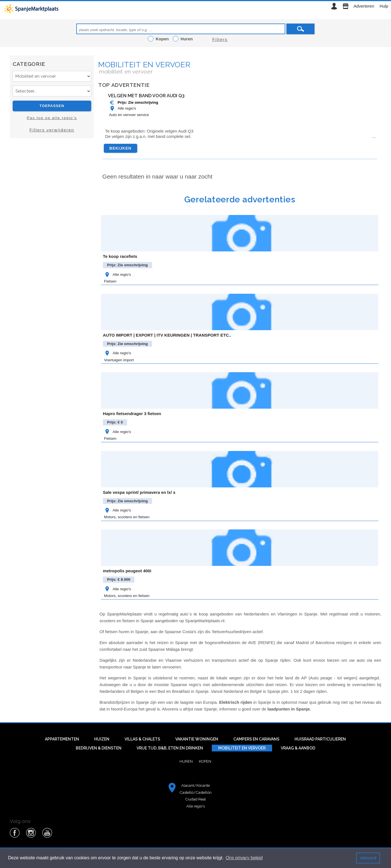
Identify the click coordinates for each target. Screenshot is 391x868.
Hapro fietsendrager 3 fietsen (132, 414)
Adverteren (364, 6)
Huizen (102, 739)
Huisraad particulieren (320, 739)
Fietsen (110, 281)
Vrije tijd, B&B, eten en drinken (170, 748)
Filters (220, 39)
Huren (186, 761)
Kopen (205, 761)
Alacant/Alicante (196, 785)
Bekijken (120, 148)
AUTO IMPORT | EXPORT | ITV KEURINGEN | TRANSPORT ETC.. (167, 335)
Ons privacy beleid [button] (244, 858)
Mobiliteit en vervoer (144, 65)
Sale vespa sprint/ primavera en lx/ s (139, 492)
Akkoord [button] (368, 858)
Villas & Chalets (142, 739)
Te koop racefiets (120, 256)
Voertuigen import (119, 360)
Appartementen (62, 739)
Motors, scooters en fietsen (127, 517)
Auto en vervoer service (129, 115)
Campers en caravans (256, 739)
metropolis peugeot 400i (127, 571)
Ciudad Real (196, 799)
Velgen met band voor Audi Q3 (146, 96)
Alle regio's (123, 108)
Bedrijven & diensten (99, 748)
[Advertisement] (52, 193)
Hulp (384, 6)
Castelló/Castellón (196, 792)
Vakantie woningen (197, 739)
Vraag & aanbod (298, 748)
